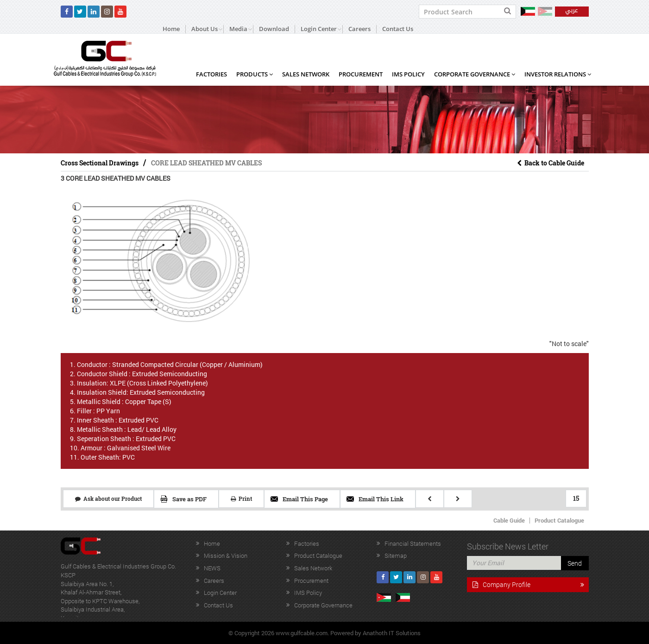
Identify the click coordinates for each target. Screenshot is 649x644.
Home (171, 29)
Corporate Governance (475, 74)
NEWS (212, 568)
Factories (211, 74)
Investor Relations (558, 74)
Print (241, 499)
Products (255, 74)
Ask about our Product (108, 499)
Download (274, 29)
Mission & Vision (226, 556)
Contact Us (398, 29)
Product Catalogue (559, 520)
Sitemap (396, 556)
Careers (359, 29)
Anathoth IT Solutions (392, 633)
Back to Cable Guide (551, 163)
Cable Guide (509, 520)
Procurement (361, 74)
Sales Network (306, 74)
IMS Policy (408, 74)
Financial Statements (413, 543)
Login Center (220, 593)
